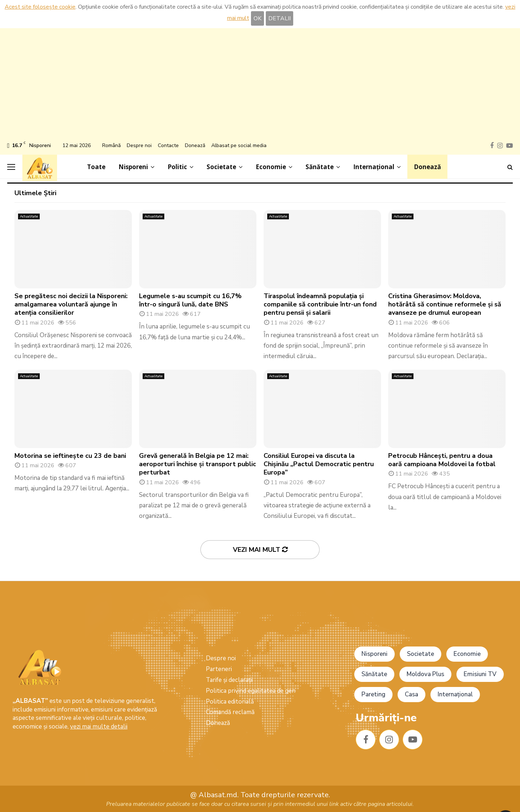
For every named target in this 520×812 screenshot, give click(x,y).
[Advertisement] (260, 86)
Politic (177, 167)
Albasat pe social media (239, 145)
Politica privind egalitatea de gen (251, 691)
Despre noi (139, 145)
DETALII (279, 18)
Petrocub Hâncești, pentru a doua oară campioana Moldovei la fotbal (442, 460)
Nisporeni (133, 167)
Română (111, 145)
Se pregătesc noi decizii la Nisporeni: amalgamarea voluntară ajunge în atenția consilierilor (71, 304)
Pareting (373, 694)
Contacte (168, 145)
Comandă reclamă (230, 712)
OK (257, 18)
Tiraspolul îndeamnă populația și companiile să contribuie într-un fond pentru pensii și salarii (320, 304)
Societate (221, 167)
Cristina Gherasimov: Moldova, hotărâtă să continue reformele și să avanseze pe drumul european (445, 304)
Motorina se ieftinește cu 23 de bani (70, 456)
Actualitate (29, 216)
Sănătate (320, 167)
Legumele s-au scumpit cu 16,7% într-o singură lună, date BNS (190, 300)
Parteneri (219, 669)
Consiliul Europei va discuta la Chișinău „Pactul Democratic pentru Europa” (319, 464)
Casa (411, 694)
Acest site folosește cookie (40, 7)
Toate (96, 167)
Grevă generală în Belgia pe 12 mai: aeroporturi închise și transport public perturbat (198, 464)
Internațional (374, 167)
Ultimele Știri (35, 193)
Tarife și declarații (229, 680)
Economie (271, 167)
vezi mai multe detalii (99, 727)
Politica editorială (230, 702)
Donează (195, 145)
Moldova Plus (425, 674)
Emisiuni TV (480, 674)
